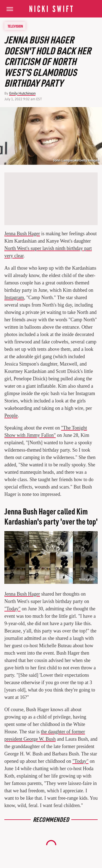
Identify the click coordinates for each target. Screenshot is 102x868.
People (11, 416)
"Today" (12, 609)
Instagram (14, 298)
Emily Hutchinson (22, 93)
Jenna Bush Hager (22, 234)
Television (15, 26)
